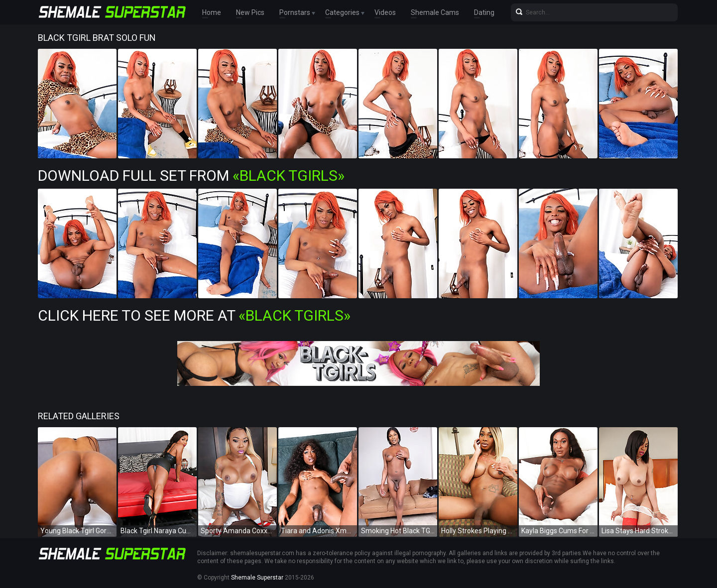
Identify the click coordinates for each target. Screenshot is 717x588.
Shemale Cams (435, 12)
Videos (385, 12)
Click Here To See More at (194, 315)
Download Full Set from (191, 176)
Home (212, 12)
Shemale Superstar (257, 578)
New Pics (250, 12)
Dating (484, 12)
